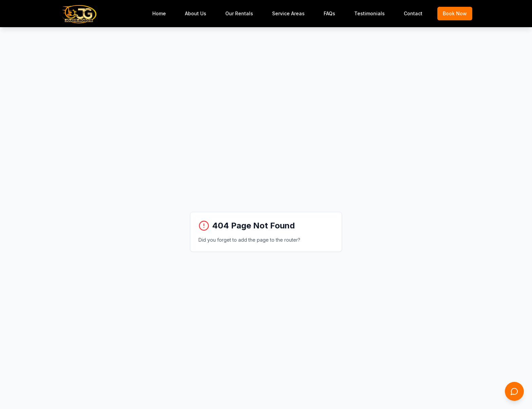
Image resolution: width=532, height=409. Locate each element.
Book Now (455, 13)
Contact (413, 13)
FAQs (329, 13)
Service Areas (288, 13)
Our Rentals (239, 13)
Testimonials (369, 13)
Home (159, 13)
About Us (196, 13)
